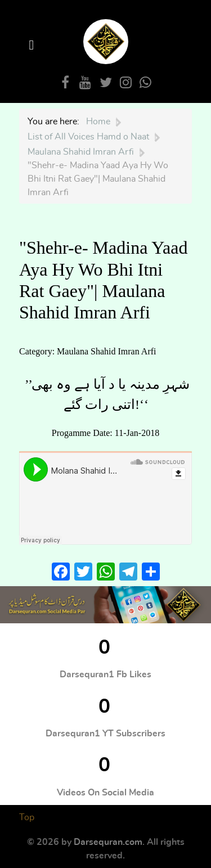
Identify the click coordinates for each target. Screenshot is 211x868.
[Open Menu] (33, 45)
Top (27, 817)
